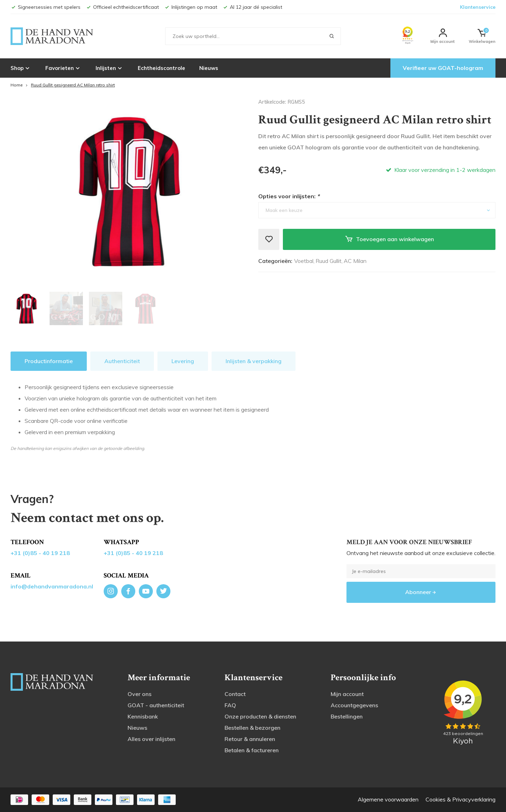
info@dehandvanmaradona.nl (52, 586)
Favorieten (63, 68)
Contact (235, 694)
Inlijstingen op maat (191, 7)
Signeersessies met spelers (46, 7)
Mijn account (347, 694)
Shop (21, 68)
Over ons (140, 694)
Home (17, 85)
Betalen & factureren (252, 750)
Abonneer (421, 592)
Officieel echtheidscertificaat (122, 7)
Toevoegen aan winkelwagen (389, 239)
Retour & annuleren (250, 739)
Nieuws (209, 68)
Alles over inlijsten (151, 739)
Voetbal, (304, 261)
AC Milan (355, 261)
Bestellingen (347, 716)
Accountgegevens (354, 705)
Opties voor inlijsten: (289, 196)
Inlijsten (110, 68)
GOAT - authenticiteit (156, 705)
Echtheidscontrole (161, 68)
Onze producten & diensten (260, 716)
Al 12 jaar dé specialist (252, 7)
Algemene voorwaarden (388, 799)
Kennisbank (143, 716)
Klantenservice (478, 7)
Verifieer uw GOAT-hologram (443, 68)
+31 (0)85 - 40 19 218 (40, 553)
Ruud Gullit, (329, 261)
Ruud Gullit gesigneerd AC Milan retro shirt (73, 85)
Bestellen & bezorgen (252, 728)
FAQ (230, 705)
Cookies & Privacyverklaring (460, 799)
